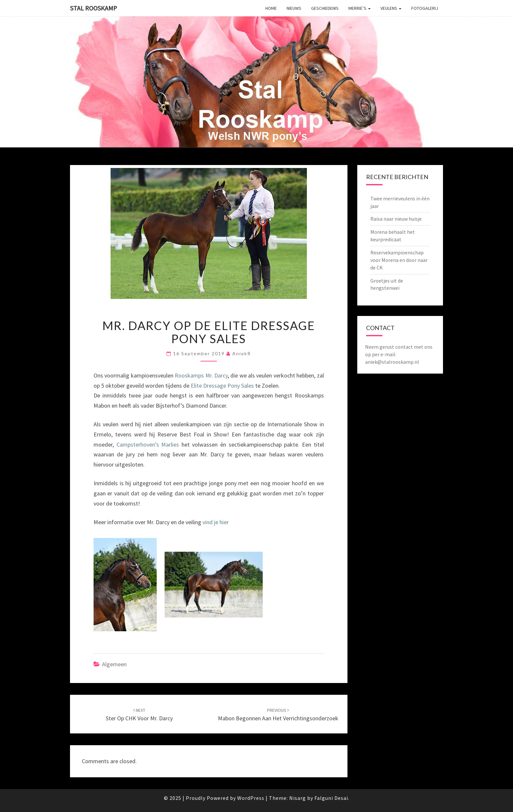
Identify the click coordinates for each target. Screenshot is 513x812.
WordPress (251, 798)
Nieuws (294, 8)
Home (271, 8)
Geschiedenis (325, 8)
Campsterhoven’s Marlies (148, 444)
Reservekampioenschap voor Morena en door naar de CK (399, 260)
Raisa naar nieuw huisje (396, 219)
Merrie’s (360, 8)
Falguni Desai (331, 798)
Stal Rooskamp (94, 8)
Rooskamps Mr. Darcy (201, 375)
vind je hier (216, 522)
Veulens (391, 8)
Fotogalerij (425, 8)
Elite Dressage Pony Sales (222, 386)
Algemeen (114, 664)
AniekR (242, 353)
